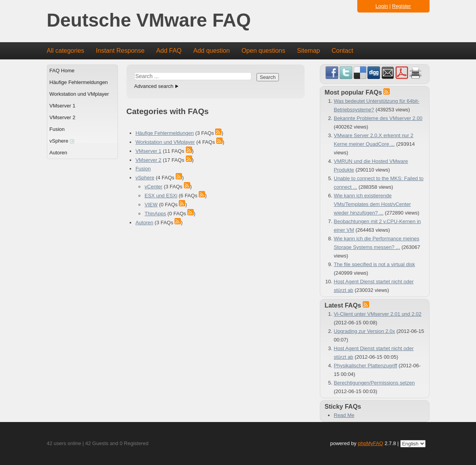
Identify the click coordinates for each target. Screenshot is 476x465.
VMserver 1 (62, 106)
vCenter (153, 187)
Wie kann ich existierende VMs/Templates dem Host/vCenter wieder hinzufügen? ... (372, 204)
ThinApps (155, 214)
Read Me (344, 415)
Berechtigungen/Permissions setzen (374, 383)
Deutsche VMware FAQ (149, 21)
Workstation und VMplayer (79, 94)
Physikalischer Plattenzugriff (365, 366)
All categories (66, 51)
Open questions (263, 51)
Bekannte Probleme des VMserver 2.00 (378, 118)
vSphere (62, 141)
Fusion (57, 129)
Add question (211, 51)
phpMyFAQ (370, 443)
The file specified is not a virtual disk (374, 264)
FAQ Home (62, 71)
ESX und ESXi (161, 196)
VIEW (151, 205)
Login (382, 6)
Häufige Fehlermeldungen (79, 82)
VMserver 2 (62, 117)
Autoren (59, 153)
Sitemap (308, 51)
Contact (342, 51)
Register (401, 6)
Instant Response (120, 51)
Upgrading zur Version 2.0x (365, 331)
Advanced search (154, 86)
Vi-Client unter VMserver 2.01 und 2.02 (378, 314)
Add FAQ (169, 51)
